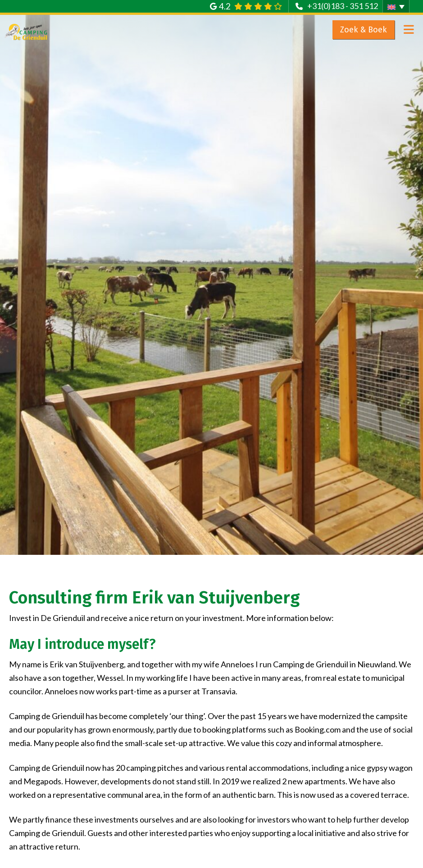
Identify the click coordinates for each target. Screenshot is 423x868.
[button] (396, 6)
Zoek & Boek (364, 30)
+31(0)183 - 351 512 (343, 6)
